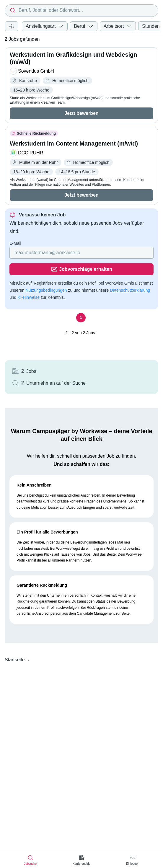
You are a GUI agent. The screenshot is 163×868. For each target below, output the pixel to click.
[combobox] (81, 11)
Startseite (15, 660)
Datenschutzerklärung (130, 290)
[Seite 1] (81, 318)
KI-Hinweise (28, 297)
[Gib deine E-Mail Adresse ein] (81, 253)
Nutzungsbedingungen (46, 290)
